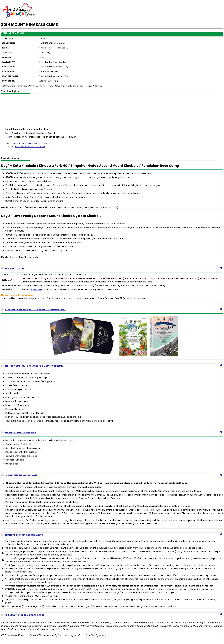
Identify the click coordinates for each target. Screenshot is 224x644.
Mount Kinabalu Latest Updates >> (32, 143)
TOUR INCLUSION (12, 268)
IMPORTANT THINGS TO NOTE (19, 475)
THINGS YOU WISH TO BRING (19, 432)
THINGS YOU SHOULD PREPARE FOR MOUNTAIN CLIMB (32, 366)
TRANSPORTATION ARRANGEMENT (22, 535)
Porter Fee (36, 289)
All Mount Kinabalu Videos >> (30, 147)
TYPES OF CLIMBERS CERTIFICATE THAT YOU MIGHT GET (33, 310)
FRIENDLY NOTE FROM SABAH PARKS (23, 615)
